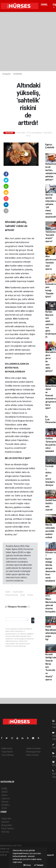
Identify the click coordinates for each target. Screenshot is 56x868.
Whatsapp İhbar (33, 752)
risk (33, 394)
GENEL (44, 5)
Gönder (33, 620)
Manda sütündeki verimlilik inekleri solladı (50, 531)
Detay (27, 865)
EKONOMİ (18, 74)
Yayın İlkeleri (7, 752)
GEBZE (5, 792)
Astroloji (5, 832)
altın (7, 266)
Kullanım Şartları (34, 748)
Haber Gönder (32, 755)
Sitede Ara (6, 819)
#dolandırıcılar (12, 595)
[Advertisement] (28, 42)
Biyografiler (7, 825)
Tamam (39, 865)
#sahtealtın (18, 592)
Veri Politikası (8, 755)
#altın (8, 592)
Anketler (5, 822)
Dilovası (5, 802)
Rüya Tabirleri (8, 828)
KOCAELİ (6, 805)
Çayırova (5, 798)
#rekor (30, 595)
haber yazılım (6, 861)
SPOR (4, 808)
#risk (23, 595)
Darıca (4, 795)
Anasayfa (7, 74)
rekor (20, 266)
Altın (8, 288)
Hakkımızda (7, 748)
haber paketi (6, 858)
